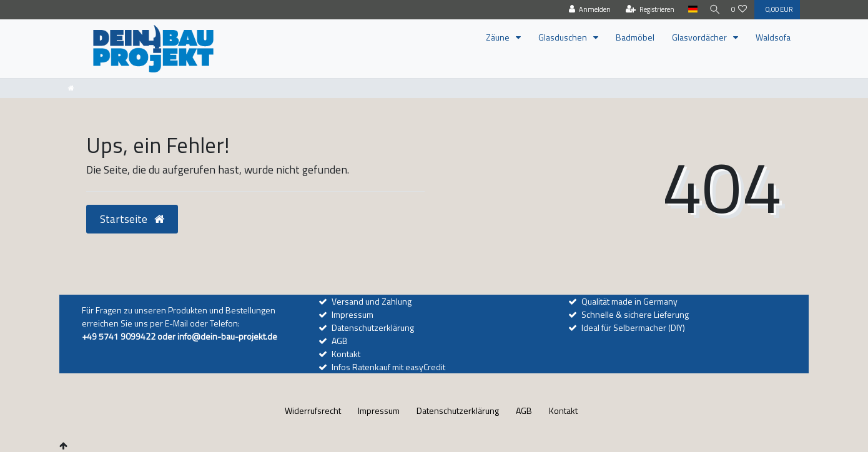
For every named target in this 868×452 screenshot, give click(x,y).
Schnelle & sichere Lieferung (635, 314)
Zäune (499, 37)
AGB (340, 341)
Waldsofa (773, 37)
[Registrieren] (645, 10)
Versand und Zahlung (372, 301)
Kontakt (346, 354)
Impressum (353, 314)
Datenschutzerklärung (373, 327)
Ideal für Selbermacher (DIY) (633, 327)
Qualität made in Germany (629, 301)
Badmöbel (635, 37)
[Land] (687, 10)
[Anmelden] (585, 10)
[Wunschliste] (739, 10)
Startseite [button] (132, 219)
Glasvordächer (700, 37)
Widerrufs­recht (313, 410)
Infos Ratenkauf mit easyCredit (388, 367)
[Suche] (712, 10)
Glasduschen (564, 37)
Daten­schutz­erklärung (458, 410)
